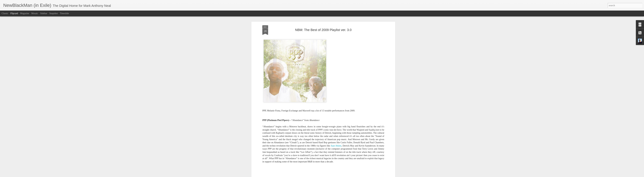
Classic (5, 13)
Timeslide (64, 13)
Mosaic (35, 13)
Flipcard (14, 13)
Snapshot (54, 13)
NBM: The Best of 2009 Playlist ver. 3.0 (323, 30)
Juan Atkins (336, 146)
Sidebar (44, 13)
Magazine (25, 13)
